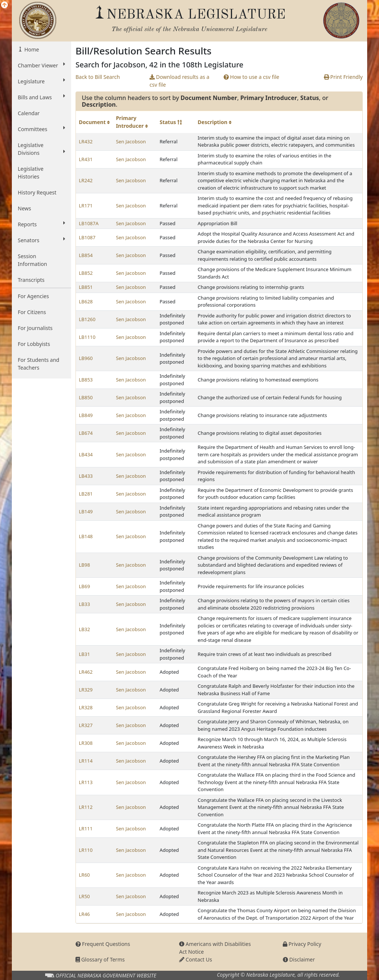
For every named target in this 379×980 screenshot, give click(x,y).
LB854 (86, 255)
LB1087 (87, 237)
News (24, 208)
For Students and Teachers (38, 364)
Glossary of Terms (100, 959)
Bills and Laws (41, 97)
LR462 (86, 672)
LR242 (86, 180)
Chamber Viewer (41, 65)
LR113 (86, 782)
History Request (37, 192)
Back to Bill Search (98, 77)
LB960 (86, 358)
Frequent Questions (103, 944)
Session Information (32, 260)
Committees (41, 129)
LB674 (86, 433)
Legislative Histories (31, 173)
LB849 (86, 415)
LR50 (84, 896)
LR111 (86, 829)
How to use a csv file (251, 77)
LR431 (86, 159)
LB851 (86, 287)
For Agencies (33, 296)
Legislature (41, 81)
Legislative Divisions (41, 149)
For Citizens (32, 312)
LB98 (84, 565)
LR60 (84, 875)
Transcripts (31, 280)
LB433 (86, 476)
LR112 (86, 807)
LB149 (86, 511)
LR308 (86, 743)
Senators (41, 240)
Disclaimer (299, 959)
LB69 (84, 586)
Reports (41, 224)
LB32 (84, 629)
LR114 (86, 761)
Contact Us (196, 959)
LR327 (86, 725)
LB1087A (89, 223)
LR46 (84, 914)
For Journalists (35, 328)
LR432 (86, 141)
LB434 (86, 454)
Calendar (29, 113)
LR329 (86, 690)
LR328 (86, 707)
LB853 (86, 380)
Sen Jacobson (131, 141)
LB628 (86, 301)
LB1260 (87, 319)
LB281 (86, 494)
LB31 (84, 654)
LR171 (86, 206)
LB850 (86, 397)
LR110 (86, 850)
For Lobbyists (34, 344)
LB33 (84, 604)
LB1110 (87, 337)
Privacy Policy (302, 944)
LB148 (86, 536)
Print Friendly (343, 77)
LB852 (86, 273)
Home (31, 49)
